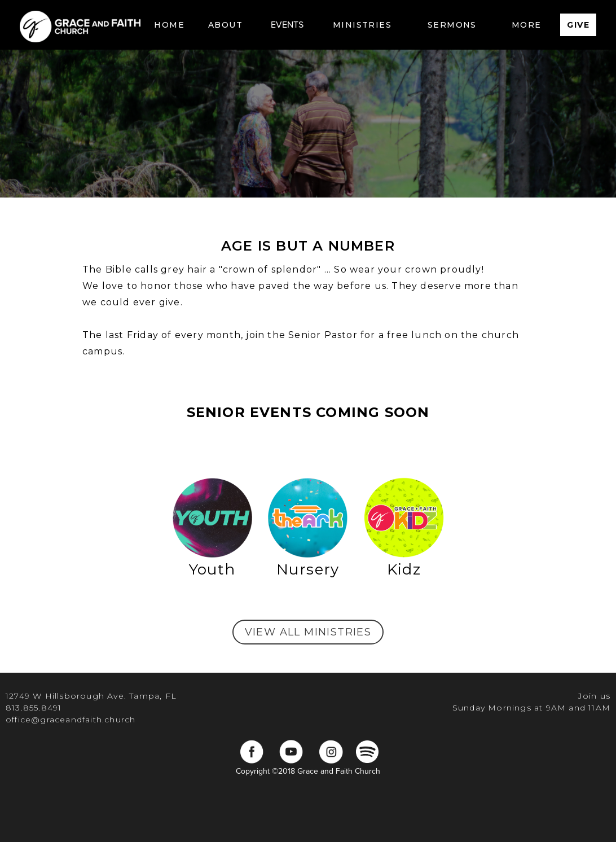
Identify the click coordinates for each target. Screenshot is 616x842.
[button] (225, 25)
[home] (80, 25)
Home (169, 25)
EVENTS (287, 25)
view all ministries (308, 632)
